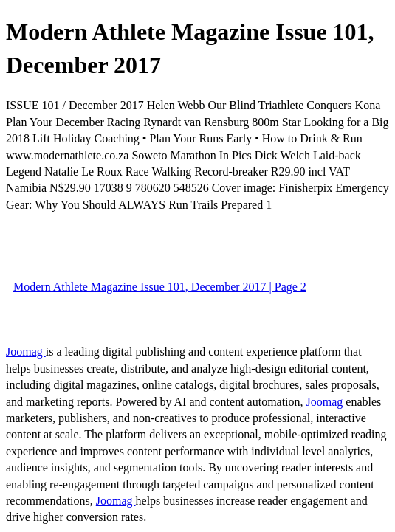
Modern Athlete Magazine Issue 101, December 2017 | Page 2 (160, 287)
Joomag (26, 352)
